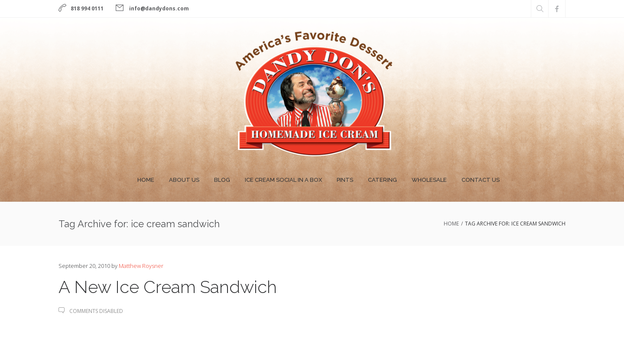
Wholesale (429, 180)
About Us (184, 180)
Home (146, 180)
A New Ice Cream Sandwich (168, 287)
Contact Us (481, 180)
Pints (345, 180)
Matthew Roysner (141, 266)
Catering (382, 180)
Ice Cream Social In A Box (283, 180)
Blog (222, 180)
